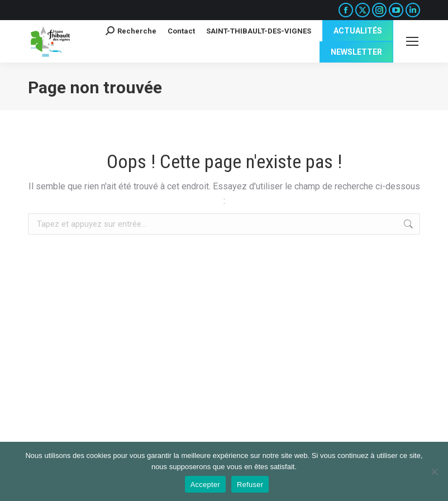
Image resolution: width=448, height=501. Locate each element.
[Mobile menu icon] (412, 41)
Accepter (205, 485)
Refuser (250, 485)
